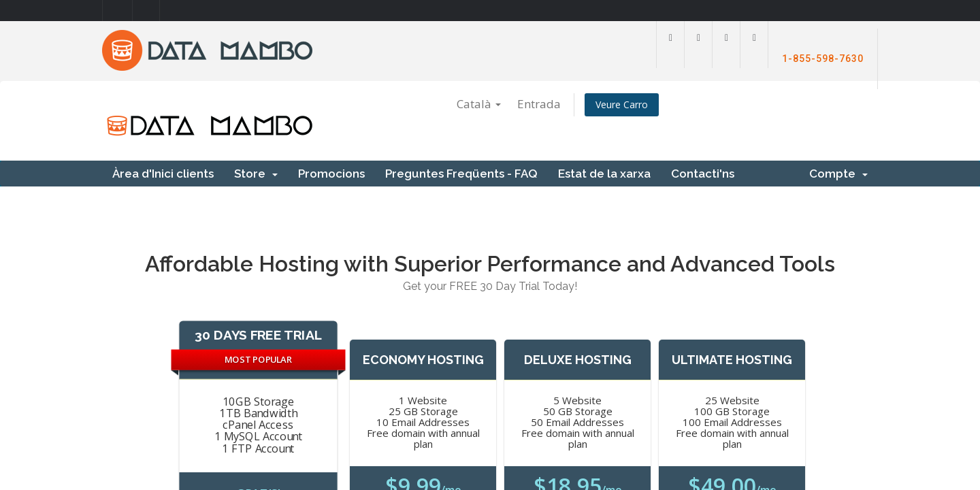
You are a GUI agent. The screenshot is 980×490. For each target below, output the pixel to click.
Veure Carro (622, 104)
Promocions (331, 174)
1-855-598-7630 (823, 59)
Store (256, 174)
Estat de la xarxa (604, 174)
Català (479, 104)
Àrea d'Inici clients (163, 174)
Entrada (539, 104)
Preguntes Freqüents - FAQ (461, 174)
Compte (838, 174)
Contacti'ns (703, 174)
